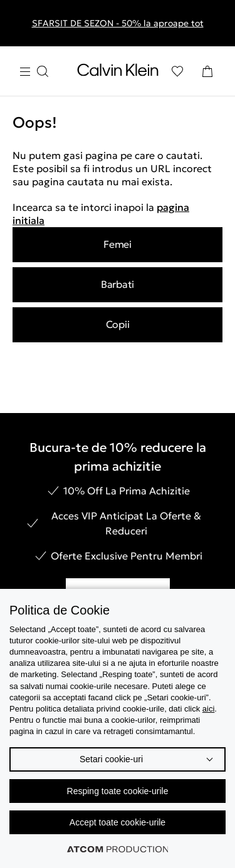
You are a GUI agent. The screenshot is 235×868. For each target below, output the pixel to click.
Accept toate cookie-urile (118, 822)
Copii (118, 324)
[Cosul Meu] (207, 71)
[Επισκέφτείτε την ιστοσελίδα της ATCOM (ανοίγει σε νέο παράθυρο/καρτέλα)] (118, 849)
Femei (118, 244)
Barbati (118, 284)
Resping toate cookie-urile (118, 791)
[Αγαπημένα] (177, 71)
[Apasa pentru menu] (34, 72)
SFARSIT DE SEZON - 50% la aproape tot (118, 23)
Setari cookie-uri (111, 759)
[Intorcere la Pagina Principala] (118, 73)
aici (209, 709)
